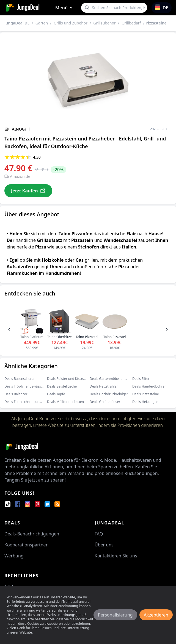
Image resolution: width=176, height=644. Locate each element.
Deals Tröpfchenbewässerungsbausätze (35, 386)
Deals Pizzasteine (146, 394)
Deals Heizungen (145, 402)
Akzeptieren (156, 615)
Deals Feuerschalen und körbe (28, 402)
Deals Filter (141, 379)
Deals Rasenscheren (20, 379)
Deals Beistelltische (62, 386)
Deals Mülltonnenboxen (65, 402)
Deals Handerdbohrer (149, 386)
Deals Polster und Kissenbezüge (72, 379)
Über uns (104, 545)
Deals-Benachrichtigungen (32, 534)
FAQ (99, 534)
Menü (65, 8)
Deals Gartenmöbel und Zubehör (115, 379)
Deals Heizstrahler (104, 386)
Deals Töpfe (56, 394)
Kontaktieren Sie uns (116, 556)
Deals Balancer (16, 394)
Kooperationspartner (26, 545)
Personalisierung (115, 615)
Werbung (14, 556)
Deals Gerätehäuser (105, 402)
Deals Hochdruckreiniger (109, 394)
